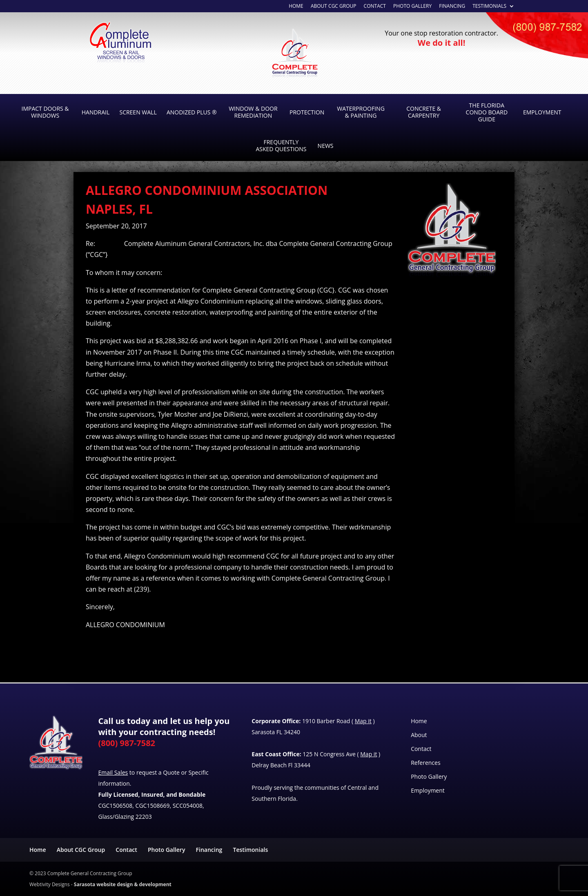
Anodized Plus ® (192, 112)
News (326, 146)
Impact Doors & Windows (45, 112)
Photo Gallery (412, 7)
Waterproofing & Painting (361, 112)
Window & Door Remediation (253, 112)
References (425, 763)
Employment (542, 112)
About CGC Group (334, 7)
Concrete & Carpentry (424, 112)
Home (419, 721)
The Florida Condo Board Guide (487, 112)
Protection (307, 112)
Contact (375, 7)
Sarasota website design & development (123, 884)
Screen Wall (138, 112)
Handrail (96, 112)
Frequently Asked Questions (281, 145)
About (419, 735)
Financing (452, 7)
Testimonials (489, 7)
